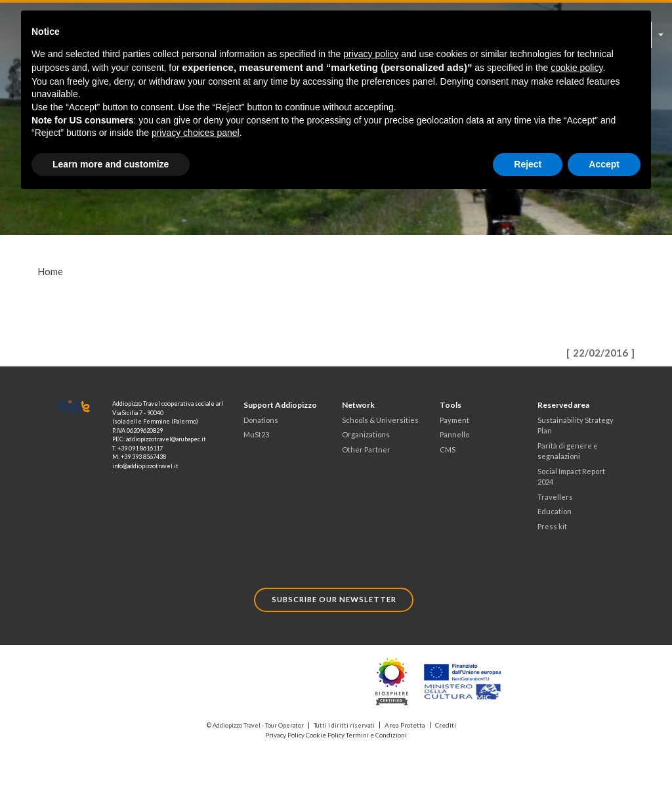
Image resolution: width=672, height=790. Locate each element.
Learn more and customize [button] (111, 164)
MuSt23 (256, 434)
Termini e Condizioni (375, 729)
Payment (453, 420)
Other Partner (364, 449)
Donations (259, 420)
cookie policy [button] (577, 68)
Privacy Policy (288, 729)
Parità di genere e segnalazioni (566, 450)
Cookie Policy (326, 729)
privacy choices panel (196, 133)
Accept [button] (604, 164)
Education (553, 508)
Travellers (554, 494)
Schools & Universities (376, 420)
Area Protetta (405, 719)
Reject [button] (528, 164)
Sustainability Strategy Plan (574, 425)
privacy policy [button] (371, 54)
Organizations (364, 434)
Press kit (551, 522)
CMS (447, 449)
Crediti (444, 719)
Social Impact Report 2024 (570, 474)
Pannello (453, 434)
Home (50, 271)
